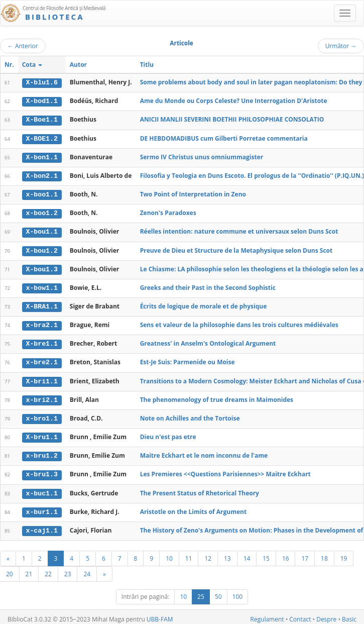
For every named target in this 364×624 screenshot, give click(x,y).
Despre (326, 615)
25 (201, 592)
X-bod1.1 (42, 101)
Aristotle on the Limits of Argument (194, 507)
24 (87, 569)
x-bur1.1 (42, 507)
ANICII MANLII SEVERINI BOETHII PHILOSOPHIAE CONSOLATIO (232, 119)
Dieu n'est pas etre (168, 433)
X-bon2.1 (42, 175)
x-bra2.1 (42, 323)
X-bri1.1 (42, 378)
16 (286, 554)
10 (169, 554)
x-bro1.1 (42, 415)
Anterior (23, 46)
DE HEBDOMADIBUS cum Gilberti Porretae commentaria (224, 137)
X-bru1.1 (42, 434)
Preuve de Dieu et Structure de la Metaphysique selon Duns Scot (236, 248)
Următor (341, 46)
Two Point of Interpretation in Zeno (193, 193)
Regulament (267, 615)
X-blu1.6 (42, 82)
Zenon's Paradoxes (168, 212)
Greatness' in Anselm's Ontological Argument (208, 341)
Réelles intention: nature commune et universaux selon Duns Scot (239, 230)
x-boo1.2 (42, 212)
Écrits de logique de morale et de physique (204, 304)
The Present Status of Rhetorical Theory (200, 489)
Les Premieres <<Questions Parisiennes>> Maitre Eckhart (225, 471)
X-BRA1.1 (42, 304)
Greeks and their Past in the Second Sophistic (208, 286)
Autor (78, 65)
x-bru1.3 (42, 471)
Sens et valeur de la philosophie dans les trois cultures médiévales (239, 322)
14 (247, 554)
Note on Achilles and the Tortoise (190, 415)
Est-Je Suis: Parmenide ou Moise (188, 359)
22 (48, 569)
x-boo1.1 (42, 193)
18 (324, 554)
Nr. (9, 65)
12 (208, 554)
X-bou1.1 (42, 230)
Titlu (147, 65)
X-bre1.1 (42, 341)
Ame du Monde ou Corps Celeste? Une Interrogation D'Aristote (234, 101)
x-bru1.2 (42, 452)
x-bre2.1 (42, 360)
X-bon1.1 (42, 156)
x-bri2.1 (42, 396)
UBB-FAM (160, 615)
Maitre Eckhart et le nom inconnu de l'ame (204, 452)
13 (227, 554)
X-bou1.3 (42, 267)
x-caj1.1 (42, 526)
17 (305, 554)
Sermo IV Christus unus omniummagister (202, 156)
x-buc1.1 (42, 489)
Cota (32, 65)
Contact (300, 615)
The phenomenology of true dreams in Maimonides (217, 396)
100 (238, 592)
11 (189, 554)
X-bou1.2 (42, 249)
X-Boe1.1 (42, 120)
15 (266, 554)
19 (344, 554)
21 (29, 569)
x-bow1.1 (42, 286)
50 (218, 592)
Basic (349, 615)
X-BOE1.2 (42, 138)
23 (68, 569)
